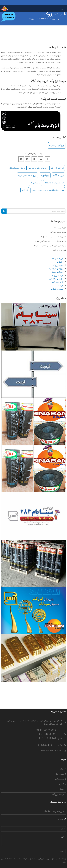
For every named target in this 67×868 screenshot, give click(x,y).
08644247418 (47, 745)
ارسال (62, 851)
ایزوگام (25, 190)
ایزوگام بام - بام (57, 168)
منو (63, 9)
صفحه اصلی (62, 19)
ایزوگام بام (45, 175)
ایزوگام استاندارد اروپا (27, 175)
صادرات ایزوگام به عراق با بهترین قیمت (48, 190)
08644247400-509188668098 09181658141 (47, 734)
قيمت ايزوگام (34, 19)
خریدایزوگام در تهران (38, 168)
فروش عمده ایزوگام (17, 168)
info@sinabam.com (51, 751)
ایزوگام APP (58, 175)
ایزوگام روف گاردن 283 (54, 183)
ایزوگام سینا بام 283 (48, 19)
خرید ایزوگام (35, 183)
